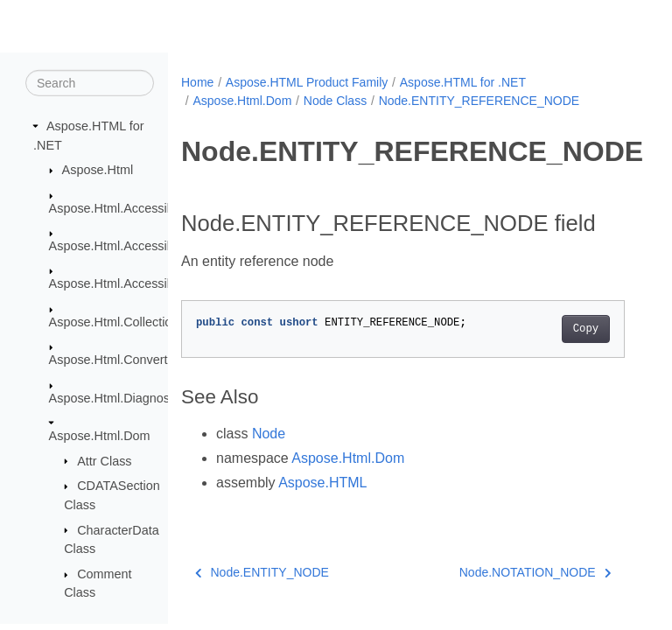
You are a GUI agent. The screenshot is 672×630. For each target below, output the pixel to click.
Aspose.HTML (322, 483)
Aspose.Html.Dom (100, 436)
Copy (586, 329)
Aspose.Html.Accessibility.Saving (141, 283)
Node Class (335, 101)
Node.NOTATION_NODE (535, 572)
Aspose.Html (98, 170)
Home (197, 82)
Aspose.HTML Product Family (307, 82)
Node (269, 434)
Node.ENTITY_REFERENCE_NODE (479, 101)
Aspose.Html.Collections (117, 322)
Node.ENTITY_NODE (262, 572)
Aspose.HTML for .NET (463, 82)
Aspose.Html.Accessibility (121, 207)
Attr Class (104, 460)
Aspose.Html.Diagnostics (119, 397)
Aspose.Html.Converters (117, 360)
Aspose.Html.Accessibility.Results (143, 246)
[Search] (90, 83)
